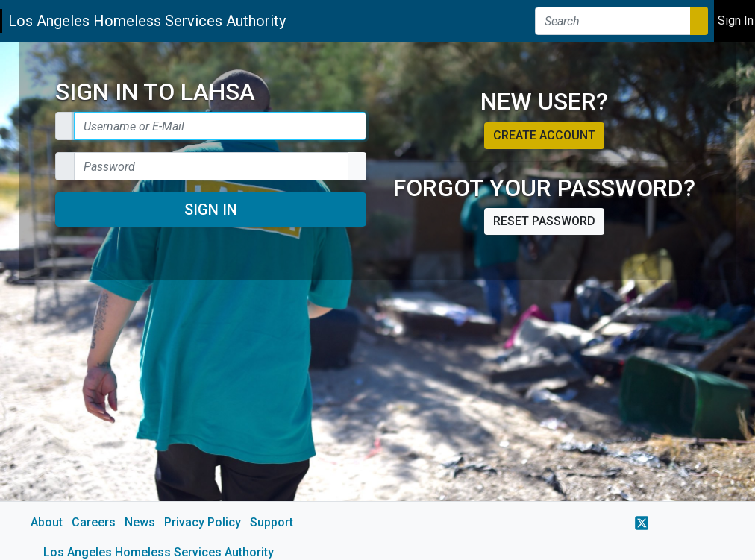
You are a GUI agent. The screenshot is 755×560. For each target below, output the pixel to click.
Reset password (544, 221)
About (47, 522)
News (140, 522)
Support (272, 522)
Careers (94, 522)
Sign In (211, 210)
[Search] (613, 21)
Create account (544, 135)
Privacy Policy (203, 522)
